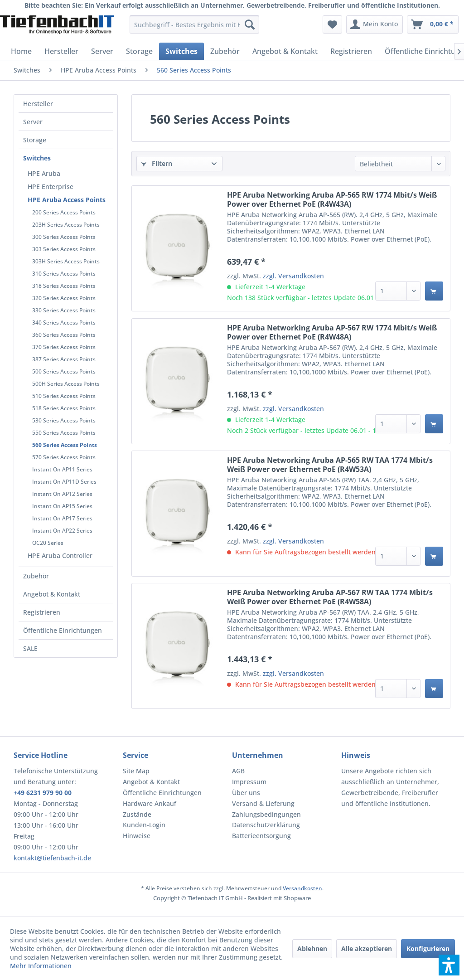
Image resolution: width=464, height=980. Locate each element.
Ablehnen (312, 948)
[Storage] (139, 51)
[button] (449, 965)
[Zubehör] (225, 51)
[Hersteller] (61, 51)
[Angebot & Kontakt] (285, 51)
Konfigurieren (428, 948)
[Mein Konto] (375, 24)
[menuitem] (195, 24)
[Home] (21, 51)
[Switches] (181, 51)
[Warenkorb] (433, 24)
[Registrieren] (351, 51)
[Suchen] (250, 24)
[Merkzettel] (332, 24)
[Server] (102, 51)
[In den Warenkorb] (434, 291)
